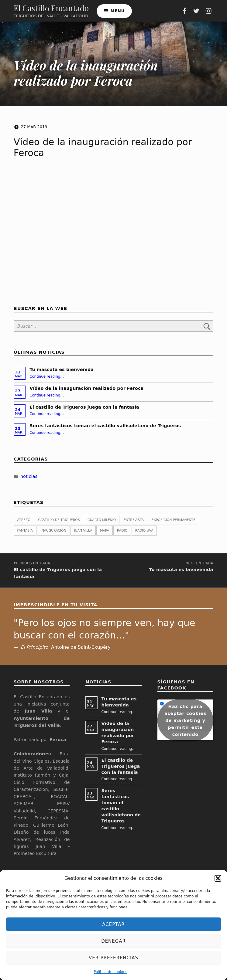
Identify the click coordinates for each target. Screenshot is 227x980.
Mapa (105, 534)
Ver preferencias (113, 958)
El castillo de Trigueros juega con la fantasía (84, 410)
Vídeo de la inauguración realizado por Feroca (86, 392)
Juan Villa (83, 534)
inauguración (53, 534)
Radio (122, 534)
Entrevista (134, 523)
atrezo (24, 523)
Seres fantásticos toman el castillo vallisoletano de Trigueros (105, 429)
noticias (29, 479)
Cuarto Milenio (102, 523)
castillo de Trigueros (59, 523)
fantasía (25, 534)
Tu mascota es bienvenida (62, 373)
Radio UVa (144, 534)
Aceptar (113, 924)
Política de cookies (110, 972)
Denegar (113, 941)
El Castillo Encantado (51, 10)
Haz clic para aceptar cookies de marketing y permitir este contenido (185, 726)
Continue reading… (47, 380)
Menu (118, 12)
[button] (218, 878)
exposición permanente (174, 523)
